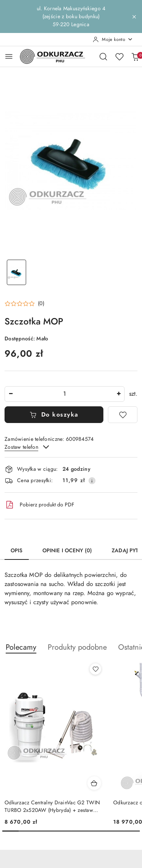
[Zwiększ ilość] (119, 394)
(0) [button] (41, 304)
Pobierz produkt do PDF (39, 505)
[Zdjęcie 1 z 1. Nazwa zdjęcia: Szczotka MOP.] (17, 272)
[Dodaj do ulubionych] (123, 415)
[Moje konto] (113, 39)
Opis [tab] (17, 551)
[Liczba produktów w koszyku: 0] (135, 56)
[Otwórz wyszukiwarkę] (103, 56)
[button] (24, 304)
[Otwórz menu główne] (9, 56)
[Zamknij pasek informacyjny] (134, 17)
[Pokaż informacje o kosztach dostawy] (92, 481)
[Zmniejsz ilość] (11, 394)
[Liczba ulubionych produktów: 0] (119, 56)
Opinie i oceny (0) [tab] (67, 551)
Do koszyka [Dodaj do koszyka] (54, 415)
